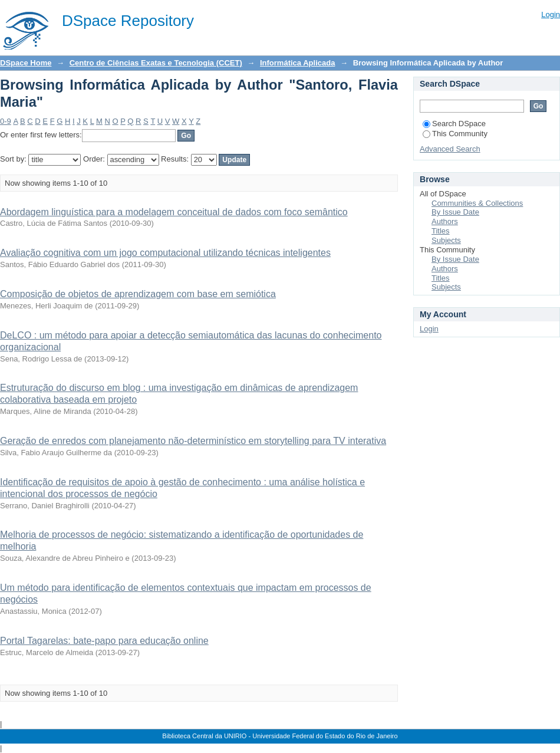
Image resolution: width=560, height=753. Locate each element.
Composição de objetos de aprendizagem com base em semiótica (138, 294)
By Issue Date (455, 212)
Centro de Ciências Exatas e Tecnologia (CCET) (156, 63)
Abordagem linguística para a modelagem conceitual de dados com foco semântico (174, 212)
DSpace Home (26, 63)
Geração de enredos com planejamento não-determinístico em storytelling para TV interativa (193, 441)
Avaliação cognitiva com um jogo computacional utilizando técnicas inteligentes (165, 253)
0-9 (6, 121)
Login (551, 14)
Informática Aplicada (297, 63)
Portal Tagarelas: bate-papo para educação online (104, 641)
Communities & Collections (477, 203)
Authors (445, 221)
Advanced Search (450, 149)
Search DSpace (454, 124)
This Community (455, 134)
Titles (441, 231)
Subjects (446, 240)
